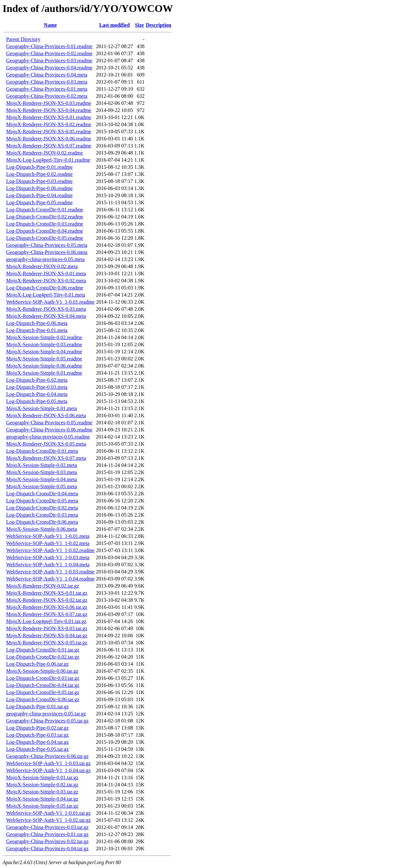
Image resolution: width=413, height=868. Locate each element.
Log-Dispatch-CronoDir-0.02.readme (45, 217)
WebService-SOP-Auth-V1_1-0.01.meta (48, 536)
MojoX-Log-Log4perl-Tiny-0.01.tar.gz (46, 621)
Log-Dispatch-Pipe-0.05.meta (37, 401)
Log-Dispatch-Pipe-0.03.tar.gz (37, 735)
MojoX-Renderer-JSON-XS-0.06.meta (46, 415)
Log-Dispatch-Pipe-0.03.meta (37, 387)
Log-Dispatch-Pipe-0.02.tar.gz (37, 728)
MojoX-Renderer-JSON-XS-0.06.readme (49, 139)
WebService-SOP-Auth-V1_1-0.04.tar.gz (48, 770)
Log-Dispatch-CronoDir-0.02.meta (42, 508)
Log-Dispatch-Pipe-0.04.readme (39, 195)
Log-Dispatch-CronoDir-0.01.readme (45, 210)
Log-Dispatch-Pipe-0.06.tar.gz (37, 664)
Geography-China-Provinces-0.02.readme (49, 53)
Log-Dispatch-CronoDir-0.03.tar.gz (43, 678)
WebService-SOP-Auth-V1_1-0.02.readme (50, 550)
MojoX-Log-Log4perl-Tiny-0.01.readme (48, 160)
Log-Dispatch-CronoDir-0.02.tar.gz (43, 657)
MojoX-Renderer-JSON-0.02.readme (45, 153)
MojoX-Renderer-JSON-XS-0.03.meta (46, 309)
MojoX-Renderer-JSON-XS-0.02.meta (46, 281)
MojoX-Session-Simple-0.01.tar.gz (42, 777)
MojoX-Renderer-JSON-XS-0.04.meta (46, 316)
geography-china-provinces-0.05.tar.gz (46, 714)
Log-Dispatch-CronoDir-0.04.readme (45, 231)
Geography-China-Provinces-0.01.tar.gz (47, 834)
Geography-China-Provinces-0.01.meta (47, 89)
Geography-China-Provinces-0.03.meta (47, 82)
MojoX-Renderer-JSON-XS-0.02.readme (49, 124)
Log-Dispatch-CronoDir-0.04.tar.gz (43, 685)
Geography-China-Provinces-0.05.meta (47, 245)
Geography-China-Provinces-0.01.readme (49, 46)
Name (50, 25)
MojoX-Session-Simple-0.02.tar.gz (42, 785)
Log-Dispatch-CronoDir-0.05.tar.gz (43, 692)
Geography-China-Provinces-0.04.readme (49, 68)
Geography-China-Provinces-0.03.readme (49, 61)
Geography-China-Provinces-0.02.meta (47, 96)
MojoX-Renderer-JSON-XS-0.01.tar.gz (47, 593)
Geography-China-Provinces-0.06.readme (49, 430)
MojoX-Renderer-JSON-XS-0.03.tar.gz (47, 628)
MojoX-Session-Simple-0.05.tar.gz (42, 806)
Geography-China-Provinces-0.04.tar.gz (47, 848)
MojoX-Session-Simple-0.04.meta (42, 479)
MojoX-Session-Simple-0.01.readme (44, 373)
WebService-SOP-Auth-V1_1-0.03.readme (50, 572)
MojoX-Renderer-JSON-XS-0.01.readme (49, 117)
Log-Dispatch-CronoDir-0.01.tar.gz (43, 650)
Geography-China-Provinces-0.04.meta (47, 75)
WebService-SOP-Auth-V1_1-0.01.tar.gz (48, 813)
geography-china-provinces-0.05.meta (45, 259)
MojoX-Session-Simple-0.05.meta (42, 486)
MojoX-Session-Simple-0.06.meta (42, 529)
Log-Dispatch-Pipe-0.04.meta (37, 394)
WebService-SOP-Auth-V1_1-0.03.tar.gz (48, 763)
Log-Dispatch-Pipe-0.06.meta (37, 323)
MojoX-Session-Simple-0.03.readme (44, 344)
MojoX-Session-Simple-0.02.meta (42, 465)
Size (139, 25)
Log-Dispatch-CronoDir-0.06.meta (42, 522)
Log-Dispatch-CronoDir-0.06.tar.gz (43, 699)
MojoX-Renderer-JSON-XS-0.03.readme (49, 103)
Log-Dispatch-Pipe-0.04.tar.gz (37, 742)
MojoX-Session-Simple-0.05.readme (44, 359)
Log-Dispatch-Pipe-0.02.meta (37, 380)
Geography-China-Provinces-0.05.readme (49, 423)
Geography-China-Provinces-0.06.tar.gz (47, 756)
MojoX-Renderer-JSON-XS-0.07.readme (49, 146)
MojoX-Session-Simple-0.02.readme (44, 337)
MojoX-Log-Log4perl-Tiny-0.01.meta (46, 295)
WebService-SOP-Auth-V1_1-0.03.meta (48, 557)
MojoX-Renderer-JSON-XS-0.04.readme (49, 110)
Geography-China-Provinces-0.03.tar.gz (47, 827)
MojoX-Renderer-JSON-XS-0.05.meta (46, 444)
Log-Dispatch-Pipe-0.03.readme (39, 181)
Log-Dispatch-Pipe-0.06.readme (39, 188)
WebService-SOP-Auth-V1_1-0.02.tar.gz (48, 820)
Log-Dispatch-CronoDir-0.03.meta (42, 515)
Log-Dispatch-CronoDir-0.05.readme (45, 238)
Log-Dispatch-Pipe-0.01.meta (37, 330)
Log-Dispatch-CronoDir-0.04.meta (42, 494)
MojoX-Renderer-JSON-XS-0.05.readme (49, 131)
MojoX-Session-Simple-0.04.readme (44, 352)
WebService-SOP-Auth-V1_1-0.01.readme (50, 302)
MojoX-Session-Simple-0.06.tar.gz (42, 671)
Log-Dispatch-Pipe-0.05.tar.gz (37, 749)
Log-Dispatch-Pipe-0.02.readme (39, 174)
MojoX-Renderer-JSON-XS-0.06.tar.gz (47, 607)
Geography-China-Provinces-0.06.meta (47, 252)
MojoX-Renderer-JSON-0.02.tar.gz (43, 586)
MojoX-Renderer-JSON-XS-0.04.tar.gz (47, 636)
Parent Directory (23, 39)
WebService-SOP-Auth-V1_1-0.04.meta (48, 565)
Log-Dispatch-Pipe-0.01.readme (39, 167)
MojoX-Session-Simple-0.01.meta (42, 408)
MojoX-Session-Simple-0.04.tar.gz (42, 799)
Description (159, 25)
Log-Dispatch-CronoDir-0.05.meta (42, 501)
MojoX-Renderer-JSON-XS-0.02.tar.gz (47, 600)
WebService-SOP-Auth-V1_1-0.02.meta (48, 543)
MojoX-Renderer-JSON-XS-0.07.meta (46, 458)
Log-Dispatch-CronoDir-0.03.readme (45, 224)
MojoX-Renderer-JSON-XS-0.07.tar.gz (47, 614)
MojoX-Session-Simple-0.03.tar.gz (42, 792)
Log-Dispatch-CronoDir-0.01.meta (42, 451)
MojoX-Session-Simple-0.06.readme (44, 366)
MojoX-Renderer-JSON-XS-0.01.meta (46, 273)
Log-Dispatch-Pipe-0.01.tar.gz (37, 707)
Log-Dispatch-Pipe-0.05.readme (39, 202)
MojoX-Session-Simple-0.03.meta (42, 472)
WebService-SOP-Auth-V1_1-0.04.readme (50, 579)
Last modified (114, 25)
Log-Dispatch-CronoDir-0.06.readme (45, 288)
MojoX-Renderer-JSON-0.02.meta (42, 266)
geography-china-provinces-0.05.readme (48, 437)
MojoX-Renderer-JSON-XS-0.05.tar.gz (47, 643)
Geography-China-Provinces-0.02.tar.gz (47, 841)
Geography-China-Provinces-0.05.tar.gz (47, 721)
